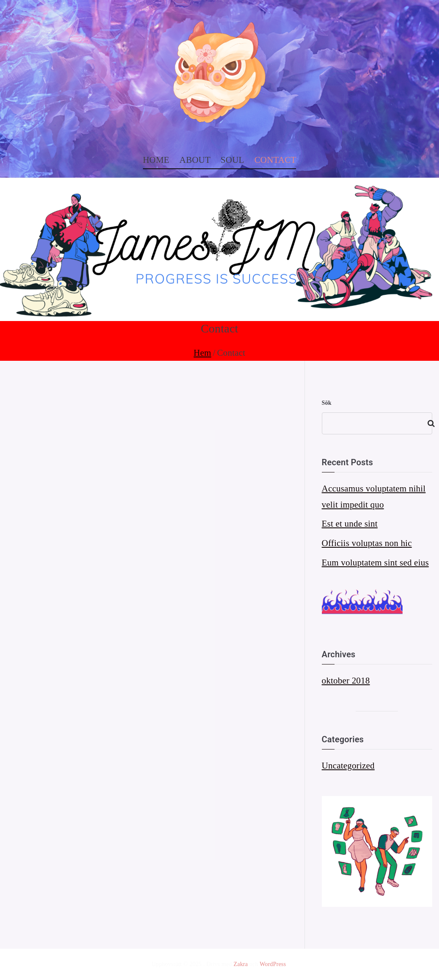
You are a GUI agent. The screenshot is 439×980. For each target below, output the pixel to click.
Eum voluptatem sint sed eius (375, 563)
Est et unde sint (350, 524)
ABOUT (195, 160)
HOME (156, 160)
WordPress (273, 964)
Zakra (241, 964)
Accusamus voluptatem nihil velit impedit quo (374, 497)
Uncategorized (348, 766)
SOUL (233, 160)
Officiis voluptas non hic (367, 543)
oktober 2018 (346, 681)
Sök (327, 403)
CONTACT (275, 160)
